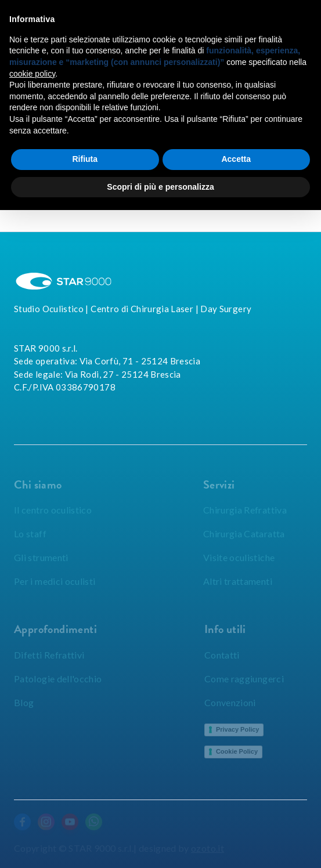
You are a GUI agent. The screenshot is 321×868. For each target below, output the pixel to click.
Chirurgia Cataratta (244, 534)
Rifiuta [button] (85, 159)
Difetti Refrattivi (49, 655)
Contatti (222, 655)
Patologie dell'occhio (58, 679)
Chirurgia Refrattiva (245, 510)
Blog (24, 702)
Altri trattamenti (238, 581)
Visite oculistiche (239, 557)
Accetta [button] (236, 159)
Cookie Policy (237, 751)
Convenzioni (230, 702)
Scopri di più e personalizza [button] (160, 187)
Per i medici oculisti (55, 581)
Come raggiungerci (244, 679)
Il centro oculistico (53, 510)
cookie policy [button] (32, 74)
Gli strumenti (41, 557)
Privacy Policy (238, 729)
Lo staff (30, 534)
